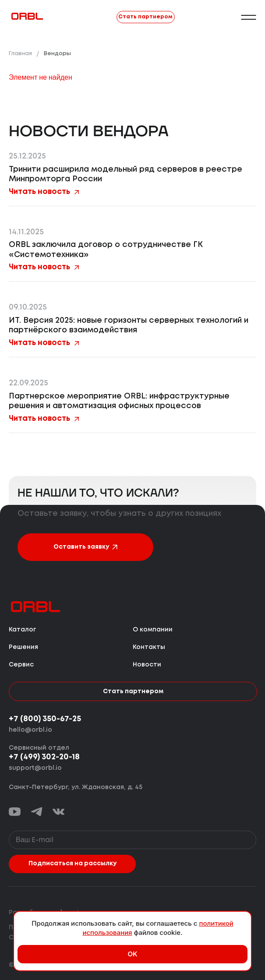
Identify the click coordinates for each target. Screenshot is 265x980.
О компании (153, 630)
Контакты (149, 647)
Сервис (21, 665)
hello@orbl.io (30, 730)
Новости (147, 665)
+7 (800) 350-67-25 (45, 719)
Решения (23, 647)
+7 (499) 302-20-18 (44, 757)
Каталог (22, 630)
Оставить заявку (85, 547)
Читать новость (44, 192)
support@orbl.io (35, 768)
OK (132, 954)
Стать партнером (145, 17)
